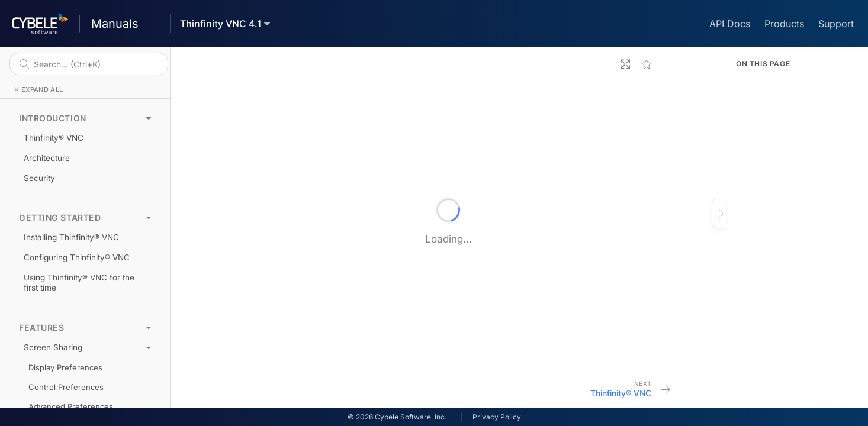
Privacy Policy (497, 417)
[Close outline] (719, 213)
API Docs (730, 24)
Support (836, 24)
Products (784, 24)
